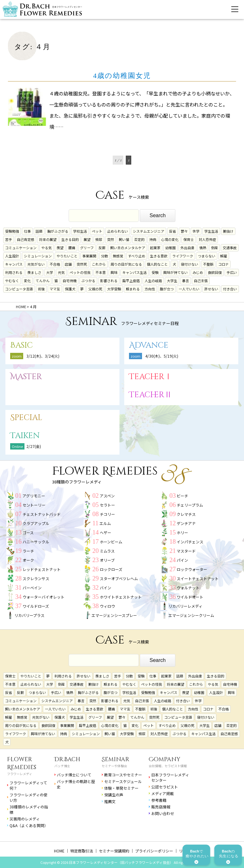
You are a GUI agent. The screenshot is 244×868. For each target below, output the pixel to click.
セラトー (107, 505)
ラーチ (28, 551)
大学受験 (114, 289)
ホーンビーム (111, 542)
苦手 (9, 239)
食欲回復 (215, 272)
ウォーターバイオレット (44, 597)
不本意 (101, 272)
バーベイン (32, 588)
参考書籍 (159, 800)
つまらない (207, 256)
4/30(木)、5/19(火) (162, 356)
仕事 (27, 231)
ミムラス (107, 551)
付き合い (230, 289)
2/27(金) (34, 446)
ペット (97, 231)
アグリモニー (34, 496)
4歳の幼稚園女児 (122, 76)
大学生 (172, 281)
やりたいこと (67, 256)
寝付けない (190, 264)
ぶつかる (88, 281)
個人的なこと (157, 264)
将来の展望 (48, 239)
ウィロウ (107, 606)
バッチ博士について (74, 775)
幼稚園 (170, 248)
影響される (109, 281)
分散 (105, 256)
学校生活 (80, 231)
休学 (196, 231)
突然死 (82, 264)
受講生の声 (114, 795)
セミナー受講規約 (114, 851)
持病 (153, 239)
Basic (21, 345)
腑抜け (228, 231)
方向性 (150, 289)
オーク (28, 560)
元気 (61, 272)
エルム (105, 523)
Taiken (25, 436)
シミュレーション (38, 256)
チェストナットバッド (42, 514)
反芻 (102, 248)
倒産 (214, 248)
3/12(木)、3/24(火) (43, 356)
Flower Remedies (22, 763)
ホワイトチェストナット (121, 597)
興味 (114, 272)
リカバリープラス (29, 615)
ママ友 (55, 289)
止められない (118, 231)
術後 (41, 289)
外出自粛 (187, 248)
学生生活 (211, 231)
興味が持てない (176, 272)
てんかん (43, 281)
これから (99, 264)
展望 (87, 239)
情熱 (203, 248)
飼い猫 (124, 239)
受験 (155, 272)
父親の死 (95, 289)
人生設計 (12, 256)
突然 (111, 239)
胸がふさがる (58, 231)
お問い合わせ (163, 813)
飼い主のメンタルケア (128, 248)
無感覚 (118, 256)
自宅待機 (70, 281)
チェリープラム (190, 505)
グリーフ (87, 248)
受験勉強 (12, 231)
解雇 (224, 256)
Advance (149, 345)
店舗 (68, 264)
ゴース (28, 532)
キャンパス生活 (135, 272)
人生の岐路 (153, 281)
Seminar (115, 759)
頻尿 (99, 239)
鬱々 (184, 231)
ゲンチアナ (186, 523)
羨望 (60, 248)
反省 (173, 231)
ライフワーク (183, 256)
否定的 (139, 239)
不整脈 (208, 264)
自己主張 (201, 281)
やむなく (12, 281)
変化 (27, 281)
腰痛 (72, 248)
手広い (232, 272)
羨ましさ (34, 272)
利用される (14, 272)
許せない (211, 289)
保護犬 (70, 289)
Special (26, 418)
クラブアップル (36, 523)
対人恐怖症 (207, 239)
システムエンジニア (149, 231)
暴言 (186, 281)
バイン (105, 588)
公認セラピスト (165, 787)
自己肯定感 (26, 239)
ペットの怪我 (80, 272)
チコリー (107, 514)
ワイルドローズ (36, 606)
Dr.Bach (67, 759)
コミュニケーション (21, 248)
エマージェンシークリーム (191, 615)
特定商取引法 (82, 851)
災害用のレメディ (25, 819)
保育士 (189, 239)
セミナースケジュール (123, 781)
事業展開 (89, 256)
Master (26, 377)
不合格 (55, 264)
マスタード (186, 551)
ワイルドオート (190, 597)
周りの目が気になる (126, 264)
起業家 (155, 248)
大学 (50, 272)
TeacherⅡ (151, 395)
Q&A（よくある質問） (29, 825)
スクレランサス (36, 578)
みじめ (198, 272)
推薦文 (110, 801)
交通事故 (230, 248)
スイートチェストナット (198, 578)
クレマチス (186, 514)
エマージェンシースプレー (114, 615)
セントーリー (34, 505)
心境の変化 (170, 239)
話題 (39, 231)
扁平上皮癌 (131, 281)
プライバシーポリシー (154, 851)
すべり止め (137, 256)
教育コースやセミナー (123, 775)
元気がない (36, 264)
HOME (59, 851)
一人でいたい (189, 289)
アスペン (107, 496)
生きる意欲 (159, 256)
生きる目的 (70, 239)
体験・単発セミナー (121, 788)
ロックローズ (111, 569)
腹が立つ (167, 289)
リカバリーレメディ (185, 606)
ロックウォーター (192, 569)
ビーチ (182, 496)
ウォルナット (188, 588)
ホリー (182, 532)
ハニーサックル (36, 542)
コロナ (224, 264)
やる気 (47, 248)
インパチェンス (190, 542)
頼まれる (133, 289)
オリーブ (107, 560)
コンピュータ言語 (19, 289)
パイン (182, 560)
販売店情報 (161, 807)
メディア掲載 (163, 793)
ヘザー (105, 532)
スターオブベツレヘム (119, 578)
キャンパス (14, 264)
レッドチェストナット (42, 569)
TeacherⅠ (151, 377)
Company (165, 759)
